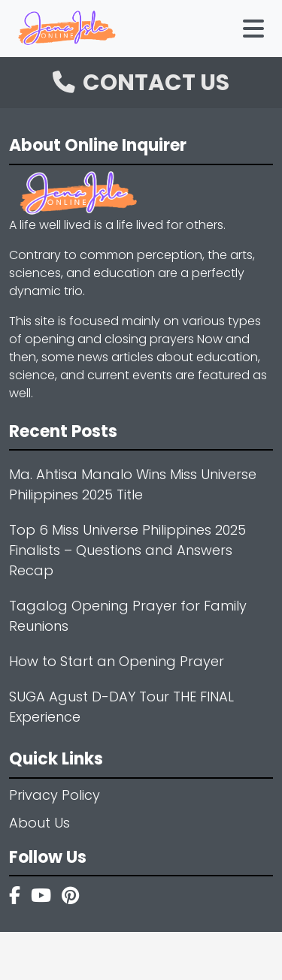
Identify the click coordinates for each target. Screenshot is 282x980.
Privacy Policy (55, 795)
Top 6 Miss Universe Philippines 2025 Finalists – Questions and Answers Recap (127, 550)
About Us (39, 823)
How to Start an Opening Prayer (117, 661)
